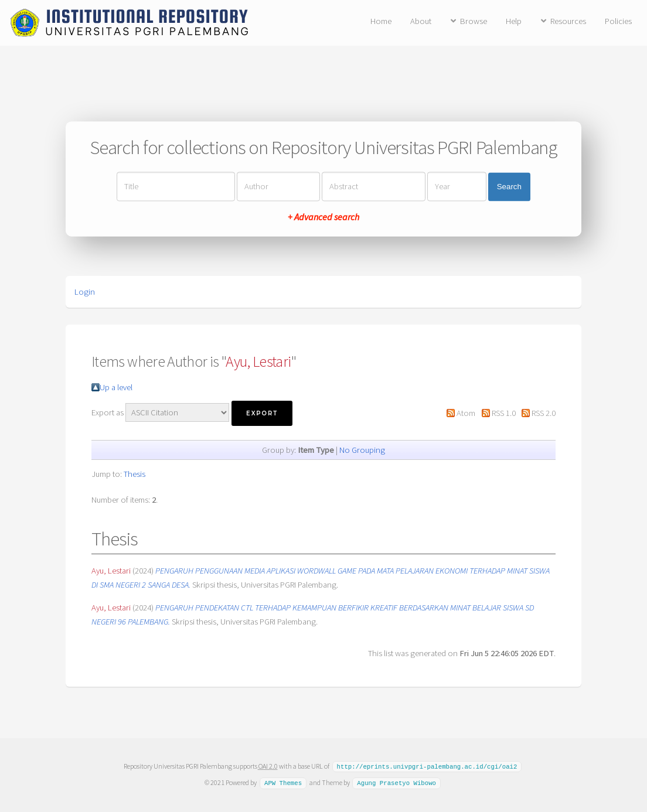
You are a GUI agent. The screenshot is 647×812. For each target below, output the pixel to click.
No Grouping (362, 450)
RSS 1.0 (504, 413)
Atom (466, 413)
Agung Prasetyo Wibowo (396, 782)
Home (381, 21)
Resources (568, 21)
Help (514, 21)
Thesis (134, 474)
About (421, 21)
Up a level (116, 387)
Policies (618, 21)
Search (509, 187)
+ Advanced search (323, 217)
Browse (474, 21)
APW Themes (283, 782)
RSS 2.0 (544, 413)
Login (85, 292)
